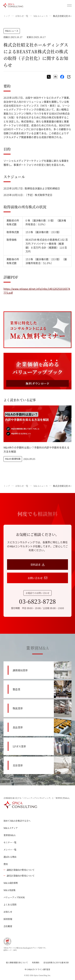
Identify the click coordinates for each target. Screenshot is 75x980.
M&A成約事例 (11, 883)
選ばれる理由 (10, 857)
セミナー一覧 (10, 842)
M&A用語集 (10, 890)
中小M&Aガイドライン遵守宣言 (37, 969)
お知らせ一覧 (22, 16)
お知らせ (8, 912)
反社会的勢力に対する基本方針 (56, 962)
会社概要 (8, 926)
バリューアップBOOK (14, 897)
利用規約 (36, 962)
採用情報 (8, 919)
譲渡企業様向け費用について (19, 870)
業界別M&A (10, 835)
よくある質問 (10, 905)
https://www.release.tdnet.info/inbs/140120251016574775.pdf (37, 291)
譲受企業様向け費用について (19, 876)
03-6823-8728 (37, 601)
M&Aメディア (11, 828)
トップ (7, 16)
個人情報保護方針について (17, 962)
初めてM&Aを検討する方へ (17, 821)
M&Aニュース (41, 16)
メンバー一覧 (10, 850)
